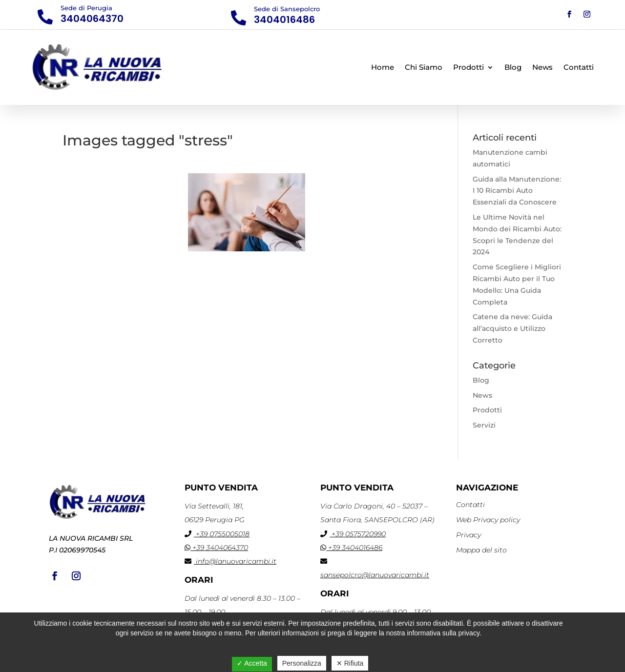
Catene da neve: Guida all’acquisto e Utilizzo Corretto (512, 328)
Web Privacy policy (488, 520)
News (542, 67)
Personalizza (302, 663)
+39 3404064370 (216, 548)
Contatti (579, 67)
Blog (513, 67)
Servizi (484, 425)
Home (383, 67)
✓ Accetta (252, 663)
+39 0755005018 (217, 534)
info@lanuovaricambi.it (230, 561)
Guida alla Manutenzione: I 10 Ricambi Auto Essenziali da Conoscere (517, 191)
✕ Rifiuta (350, 663)
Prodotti (469, 67)
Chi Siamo (424, 67)
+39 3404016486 (351, 548)
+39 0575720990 (353, 534)
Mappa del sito (481, 550)
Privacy (469, 535)
